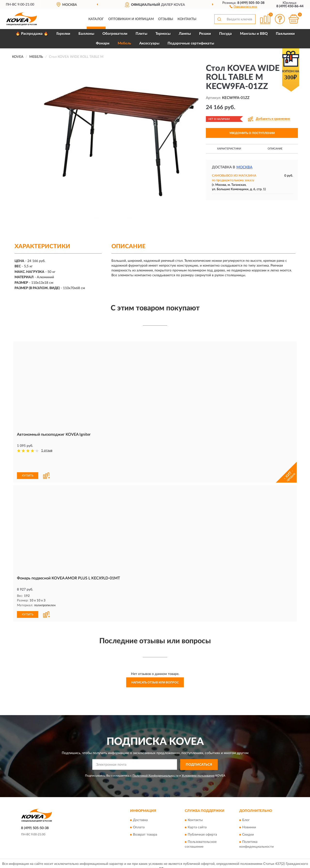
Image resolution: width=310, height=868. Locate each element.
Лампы (185, 34)
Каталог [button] (96, 19)
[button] (243, 6)
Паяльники (285, 34)
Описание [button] (275, 149)
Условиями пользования (198, 759)
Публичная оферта (202, 818)
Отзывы (166, 19)
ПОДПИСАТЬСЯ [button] (199, 748)
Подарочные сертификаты (191, 43)
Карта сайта (197, 811)
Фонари (103, 43)
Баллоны (86, 34)
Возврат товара (145, 818)
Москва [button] (244, 167)
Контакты (187, 19)
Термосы (163, 34)
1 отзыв (47, 451)
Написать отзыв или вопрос (155, 666)
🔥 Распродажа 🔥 (32, 34)
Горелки (63, 34)
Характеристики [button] (229, 149)
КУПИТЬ (28, 459)
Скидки (248, 818)
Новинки (249, 811)
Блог (246, 804)
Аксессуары (149, 43)
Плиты (141, 34)
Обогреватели (115, 34)
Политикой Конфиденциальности (155, 759)
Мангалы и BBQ (254, 34)
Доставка (140, 804)
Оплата (139, 811)
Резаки (205, 34)
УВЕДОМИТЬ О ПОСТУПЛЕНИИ (252, 133)
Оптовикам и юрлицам (131, 19)
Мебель (124, 43)
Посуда (225, 34)
